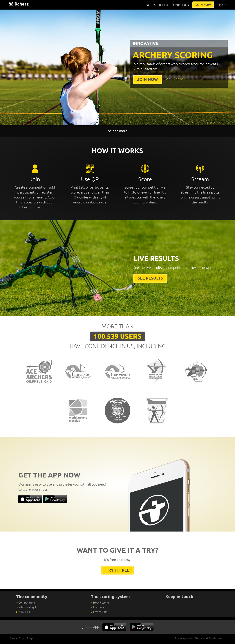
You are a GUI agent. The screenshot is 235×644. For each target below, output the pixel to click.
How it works (100, 603)
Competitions (26, 603)
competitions (180, 5)
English (32, 638)
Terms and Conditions (209, 638)
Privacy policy (183, 638)
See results (150, 278)
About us (23, 612)
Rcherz (19, 4)
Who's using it (26, 607)
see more (117, 131)
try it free (117, 570)
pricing (164, 5)
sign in (222, 5)
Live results (99, 612)
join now (203, 5)
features (150, 5)
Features (97, 607)
